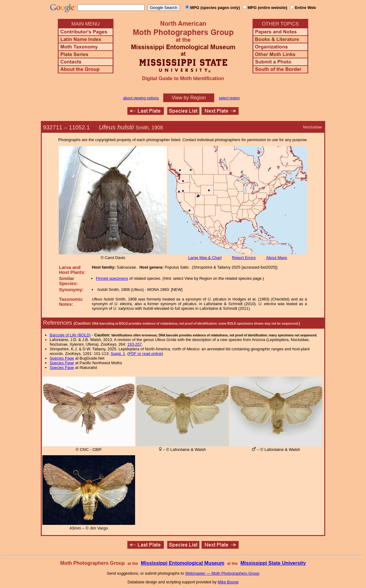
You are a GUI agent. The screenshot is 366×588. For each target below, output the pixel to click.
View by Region (189, 98)
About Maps (277, 258)
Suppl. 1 (118, 354)
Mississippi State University (273, 563)
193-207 (135, 344)
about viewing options (141, 98)
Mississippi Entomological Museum (182, 563)
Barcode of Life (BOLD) (70, 335)
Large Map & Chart (205, 258)
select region (229, 98)
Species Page (62, 358)
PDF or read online (145, 354)
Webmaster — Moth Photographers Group (222, 573)
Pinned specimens (112, 278)
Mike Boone (228, 582)
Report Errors (244, 258)
